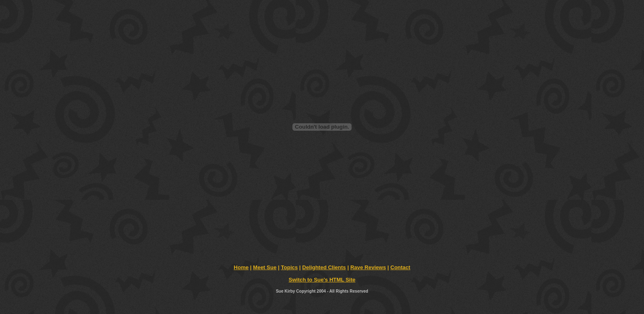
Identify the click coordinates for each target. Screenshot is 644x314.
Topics (289, 267)
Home (241, 267)
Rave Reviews (368, 267)
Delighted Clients (324, 267)
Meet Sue (265, 267)
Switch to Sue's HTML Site (322, 280)
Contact (400, 267)
